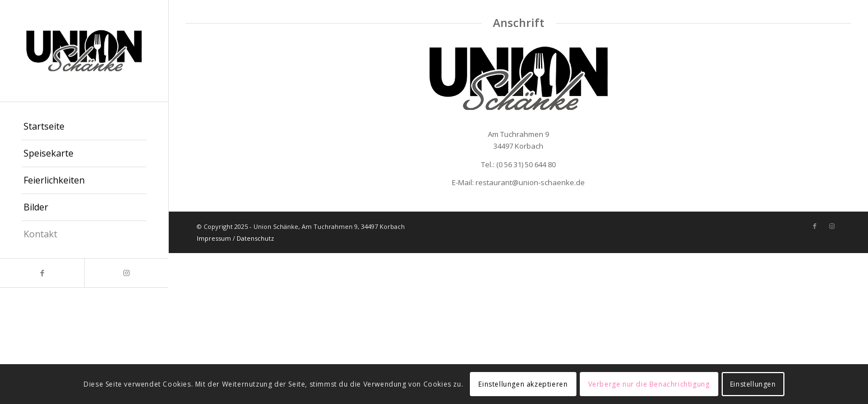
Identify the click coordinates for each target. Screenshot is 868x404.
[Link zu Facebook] (42, 273)
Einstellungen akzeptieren (523, 384)
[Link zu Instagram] (126, 273)
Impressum (214, 238)
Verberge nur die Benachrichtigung (649, 384)
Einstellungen (753, 384)
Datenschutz (255, 238)
